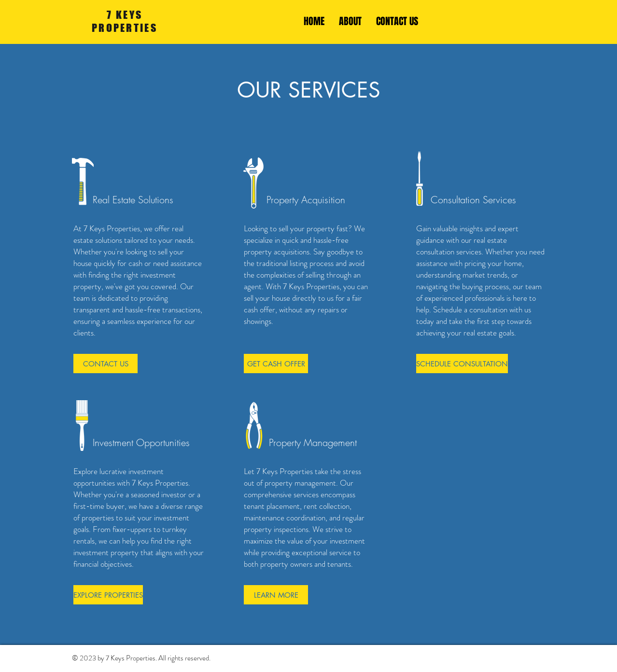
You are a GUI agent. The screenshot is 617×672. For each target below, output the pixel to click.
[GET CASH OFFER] (276, 364)
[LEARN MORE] (276, 595)
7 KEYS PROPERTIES (125, 21)
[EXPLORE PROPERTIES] (108, 595)
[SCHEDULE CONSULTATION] (462, 364)
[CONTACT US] (105, 364)
